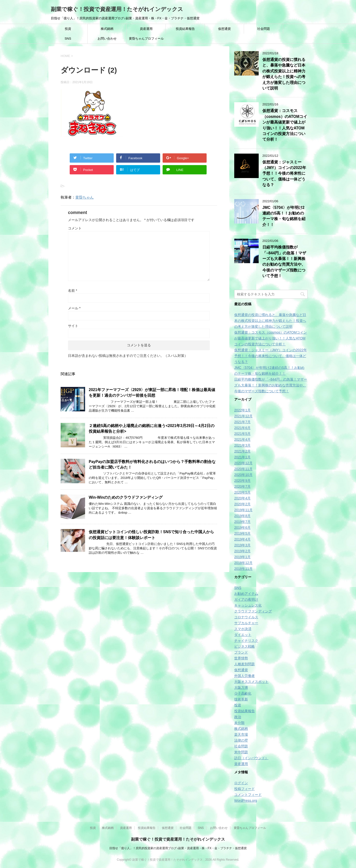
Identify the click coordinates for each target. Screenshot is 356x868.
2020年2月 (242, 504)
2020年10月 (243, 475)
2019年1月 (242, 557)
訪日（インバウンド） (251, 758)
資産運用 (146, 29)
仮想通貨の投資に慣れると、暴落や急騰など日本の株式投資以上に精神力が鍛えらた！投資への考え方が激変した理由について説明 (284, 74)
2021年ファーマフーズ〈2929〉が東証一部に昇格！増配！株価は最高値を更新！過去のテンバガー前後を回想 (152, 393)
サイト (73, 326)
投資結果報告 (185, 29)
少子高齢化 (243, 693)
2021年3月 (242, 445)
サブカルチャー (246, 623)
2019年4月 (242, 539)
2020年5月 (242, 492)
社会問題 (264, 29)
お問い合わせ (107, 39)
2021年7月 (242, 422)
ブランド (241, 652)
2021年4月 (242, 440)
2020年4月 (242, 498)
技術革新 (241, 699)
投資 (68, 29)
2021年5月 (242, 434)
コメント (75, 228)
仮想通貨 (224, 29)
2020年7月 (242, 486)
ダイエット (243, 635)
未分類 (239, 723)
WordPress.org (246, 800)
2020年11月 (243, 469)
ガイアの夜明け (246, 599)
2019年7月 (242, 522)
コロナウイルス (246, 617)
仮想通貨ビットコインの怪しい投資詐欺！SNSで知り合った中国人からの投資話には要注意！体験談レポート (151, 535)
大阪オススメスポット (251, 682)
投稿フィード (245, 789)
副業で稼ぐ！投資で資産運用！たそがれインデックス (117, 9)
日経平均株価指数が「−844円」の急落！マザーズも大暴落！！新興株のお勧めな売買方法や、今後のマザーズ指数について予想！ (284, 261)
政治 (238, 717)
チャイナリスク (246, 641)
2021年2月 (242, 451)
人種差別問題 (245, 664)
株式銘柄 (107, 29)
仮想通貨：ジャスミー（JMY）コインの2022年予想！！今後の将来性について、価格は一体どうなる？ (284, 174)
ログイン (241, 783)
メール (74, 308)
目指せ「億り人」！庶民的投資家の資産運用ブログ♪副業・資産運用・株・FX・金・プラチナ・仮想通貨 (178, 848)
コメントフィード (248, 795)
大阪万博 (241, 688)
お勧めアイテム (246, 594)
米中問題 (241, 752)
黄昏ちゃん (84, 197)
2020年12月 (243, 463)
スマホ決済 (243, 629)
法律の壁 (241, 740)
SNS (68, 39)
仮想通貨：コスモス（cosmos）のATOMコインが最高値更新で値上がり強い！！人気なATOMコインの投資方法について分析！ (271, 338)
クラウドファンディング (253, 611)
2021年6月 (242, 428)
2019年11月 (243, 510)
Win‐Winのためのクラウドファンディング (126, 497)
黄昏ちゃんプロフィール (146, 39)
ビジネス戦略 (245, 646)
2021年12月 (243, 416)
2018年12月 (243, 563)
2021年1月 (242, 457)
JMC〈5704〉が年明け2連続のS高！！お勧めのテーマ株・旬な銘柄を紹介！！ (284, 216)
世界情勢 (241, 658)
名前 (72, 291)
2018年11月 (243, 569)
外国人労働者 (245, 676)
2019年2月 (242, 551)
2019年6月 (242, 528)
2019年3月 (242, 545)
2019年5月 (242, 533)
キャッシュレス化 (248, 605)
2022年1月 (242, 410)
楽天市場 (241, 734)
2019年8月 (242, 516)
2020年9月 (242, 481)
